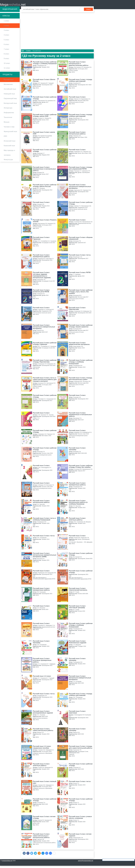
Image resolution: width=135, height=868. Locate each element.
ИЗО (5, 138)
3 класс (6, 33)
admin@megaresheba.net (86, 863)
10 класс (7, 66)
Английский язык (10, 91)
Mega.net (13, 6)
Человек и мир (9, 129)
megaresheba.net (7, 863)
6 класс (6, 47)
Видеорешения (10, 11)
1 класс (6, 23)
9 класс (6, 61)
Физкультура (8, 162)
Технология (8, 120)
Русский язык (9, 82)
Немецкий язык (9, 96)
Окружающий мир (10, 101)
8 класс (6, 56)
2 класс (6, 28)
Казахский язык (9, 148)
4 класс (6, 37)
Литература (8, 110)
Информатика (9, 115)
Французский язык (10, 134)
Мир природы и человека (9, 155)
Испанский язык (10, 143)
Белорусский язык (10, 105)
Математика (8, 87)
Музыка (7, 124)
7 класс (6, 51)
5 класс (6, 42)
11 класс (7, 70)
